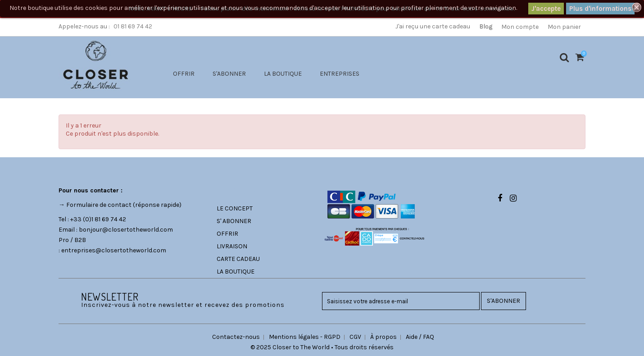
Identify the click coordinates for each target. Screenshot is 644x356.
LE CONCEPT (235, 208)
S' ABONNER (234, 221)
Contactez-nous (236, 337)
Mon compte (520, 27)
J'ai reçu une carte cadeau (433, 26)
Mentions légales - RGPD (305, 337)
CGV (355, 337)
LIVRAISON (232, 246)
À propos (383, 337)
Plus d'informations (600, 9)
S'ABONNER (229, 74)
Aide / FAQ (420, 337)
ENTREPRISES (340, 74)
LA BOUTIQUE (283, 74)
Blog (486, 26)
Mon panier (564, 27)
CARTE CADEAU (238, 259)
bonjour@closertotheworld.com (126, 230)
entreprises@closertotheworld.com (114, 250)
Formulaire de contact (99, 205)
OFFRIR (184, 74)
